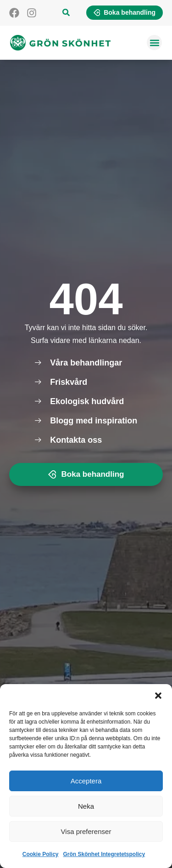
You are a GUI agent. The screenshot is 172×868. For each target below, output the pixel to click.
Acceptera (86, 781)
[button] (158, 696)
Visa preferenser (86, 831)
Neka (86, 806)
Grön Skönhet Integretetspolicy (104, 854)
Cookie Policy (41, 854)
